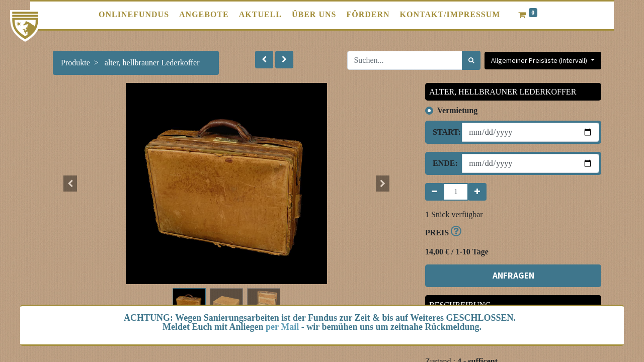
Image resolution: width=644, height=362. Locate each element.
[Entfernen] (434, 192)
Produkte (75, 63)
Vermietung (457, 110)
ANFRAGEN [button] (513, 276)
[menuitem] (134, 15)
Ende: (444, 163)
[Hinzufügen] (477, 192)
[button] (264, 60)
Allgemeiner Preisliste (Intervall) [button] (540, 60)
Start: (444, 132)
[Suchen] (471, 60)
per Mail (282, 327)
